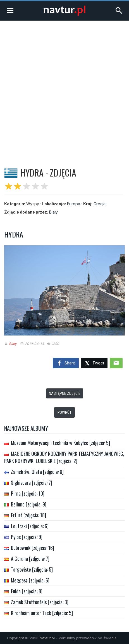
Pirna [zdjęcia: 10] (28, 493)
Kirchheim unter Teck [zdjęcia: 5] (42, 613)
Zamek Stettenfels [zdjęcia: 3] (40, 602)
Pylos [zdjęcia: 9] (27, 537)
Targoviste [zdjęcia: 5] (32, 569)
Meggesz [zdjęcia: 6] (30, 580)
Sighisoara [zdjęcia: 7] (32, 483)
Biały (53, 212)
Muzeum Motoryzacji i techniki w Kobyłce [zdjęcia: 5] (60, 443)
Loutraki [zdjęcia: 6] (30, 526)
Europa (74, 204)
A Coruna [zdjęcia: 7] (30, 559)
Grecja (100, 204)
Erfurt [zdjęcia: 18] (28, 515)
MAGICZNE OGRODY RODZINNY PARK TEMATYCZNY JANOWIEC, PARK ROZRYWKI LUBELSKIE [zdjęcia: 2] (64, 457)
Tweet (94, 363)
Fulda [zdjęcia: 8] (27, 591)
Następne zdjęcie (65, 393)
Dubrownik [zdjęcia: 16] (33, 548)
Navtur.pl (47, 638)
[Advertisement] (64, 88)
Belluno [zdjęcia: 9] (29, 504)
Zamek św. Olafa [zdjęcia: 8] (37, 472)
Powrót (64, 412)
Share (66, 363)
